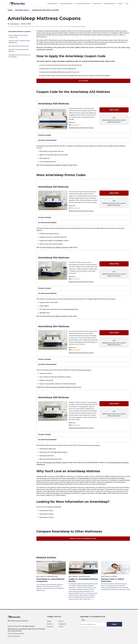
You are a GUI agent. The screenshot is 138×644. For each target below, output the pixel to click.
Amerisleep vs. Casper (47, 514)
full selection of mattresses (108, 42)
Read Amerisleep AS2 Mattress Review (81, 282)
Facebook (50, 627)
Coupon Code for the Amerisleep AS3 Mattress (19, 42)
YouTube (50, 624)
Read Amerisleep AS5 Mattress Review (81, 428)
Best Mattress (53, 3)
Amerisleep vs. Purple (47, 517)
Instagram (62, 624)
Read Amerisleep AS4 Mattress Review (81, 353)
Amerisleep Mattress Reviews (119, 463)
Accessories (98, 3)
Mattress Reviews (67, 3)
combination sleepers (84, 370)
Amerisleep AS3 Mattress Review (56, 165)
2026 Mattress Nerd (15, 626)
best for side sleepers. (93, 445)
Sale (114, 118)
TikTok (61, 627)
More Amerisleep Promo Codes (19, 46)
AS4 (56, 33)
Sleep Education (111, 3)
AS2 (50, 33)
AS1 (47, 33)
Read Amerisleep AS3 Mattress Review (81, 128)
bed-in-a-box (112, 491)
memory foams (54, 482)
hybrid (68, 299)
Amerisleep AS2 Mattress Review (56, 316)
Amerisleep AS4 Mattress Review (60, 387)
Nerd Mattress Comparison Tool (83, 539)
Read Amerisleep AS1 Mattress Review (81, 211)
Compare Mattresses (84, 3)
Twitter (61, 621)
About (49, 621)
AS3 (53, 33)
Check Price (114, 110)
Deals (121, 3)
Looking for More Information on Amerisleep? (20, 56)
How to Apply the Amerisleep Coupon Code (18, 36)
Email (83, 620)
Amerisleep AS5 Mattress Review (56, 463)
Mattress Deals (22, 10)
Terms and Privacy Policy (16, 633)
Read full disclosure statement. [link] (79, 26)
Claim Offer (83, 81)
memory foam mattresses (67, 40)
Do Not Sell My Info (14, 636)
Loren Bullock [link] (14, 24)
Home (10, 10)
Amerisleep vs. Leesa (46, 510)
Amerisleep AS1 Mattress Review (56, 247)
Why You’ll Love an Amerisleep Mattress (18, 50)
